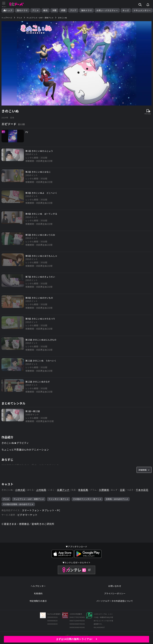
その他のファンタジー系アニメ (87, 499)
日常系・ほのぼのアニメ (117, 499)
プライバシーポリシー (115, 593)
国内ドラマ (22, 10)
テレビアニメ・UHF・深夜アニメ (29, 499)
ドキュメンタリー (142, 10)
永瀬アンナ (63, 490)
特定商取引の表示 (38, 601)
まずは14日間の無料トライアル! (77, 639)
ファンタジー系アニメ (59, 499)
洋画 (54, 10)
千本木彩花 (142, 490)
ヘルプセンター (38, 586)
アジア (73, 10)
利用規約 (38, 593)
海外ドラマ (87, 10)
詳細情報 (144, 470)
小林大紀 (20, 490)
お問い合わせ (115, 586)
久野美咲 (104, 490)
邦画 (63, 10)
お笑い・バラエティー (107, 10)
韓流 (45, 10)
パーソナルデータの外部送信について (115, 601)
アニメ (35, 10)
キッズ (126, 10)
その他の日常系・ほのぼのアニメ (18, 504)
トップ (8, 10)
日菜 (122, 490)
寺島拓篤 (83, 490)
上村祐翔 (41, 490)
